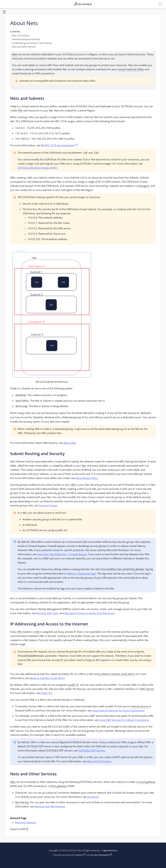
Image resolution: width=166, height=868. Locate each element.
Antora (79, 855)
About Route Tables (87, 478)
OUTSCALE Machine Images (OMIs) (37, 168)
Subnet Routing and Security (26, 39)
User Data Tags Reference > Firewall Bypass (62, 554)
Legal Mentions (110, 850)
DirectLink (93, 797)
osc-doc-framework (100, 855)
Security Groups (48, 505)
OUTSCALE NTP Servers (92, 750)
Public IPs (46, 693)
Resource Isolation (26, 822)
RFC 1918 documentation (60, 145)
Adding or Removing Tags (81, 573)
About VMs (70, 443)
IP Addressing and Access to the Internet (32, 43)
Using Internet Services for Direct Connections (118, 710)
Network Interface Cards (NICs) (47, 678)
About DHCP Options (99, 761)
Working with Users (48, 613)
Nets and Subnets (21, 36)
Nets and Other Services (24, 47)
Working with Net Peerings (50, 806)
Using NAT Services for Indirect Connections (124, 720)
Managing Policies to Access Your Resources (89, 613)
